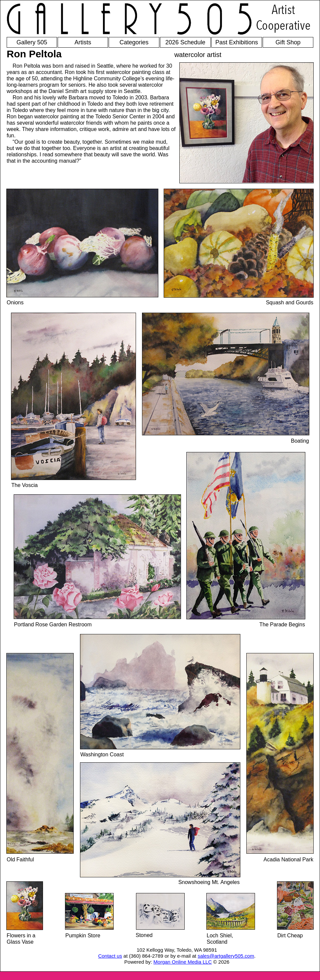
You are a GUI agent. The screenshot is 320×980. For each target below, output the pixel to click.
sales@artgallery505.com (226, 956)
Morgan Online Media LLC (182, 962)
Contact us (110, 956)
